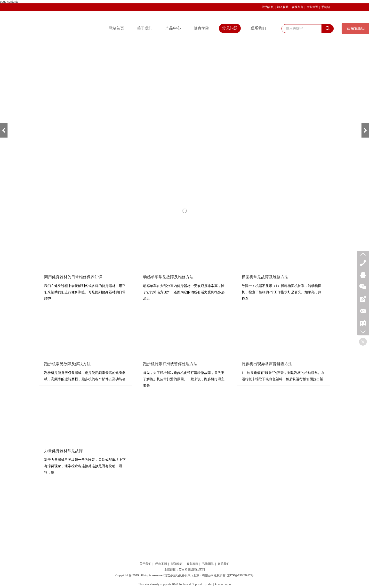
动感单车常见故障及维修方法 (168, 277)
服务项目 (192, 564)
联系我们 (224, 564)
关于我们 (145, 564)
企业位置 (312, 7)
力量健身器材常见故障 (64, 451)
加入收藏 (283, 7)
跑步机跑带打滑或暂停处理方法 (170, 364)
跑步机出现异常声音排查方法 (267, 364)
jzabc (209, 584)
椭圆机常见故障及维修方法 (265, 277)
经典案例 (161, 564)
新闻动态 (177, 564)
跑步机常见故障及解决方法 (67, 364)
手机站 (326, 7)
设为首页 (268, 7)
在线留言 (297, 7)
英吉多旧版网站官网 (192, 570)
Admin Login (223, 584)
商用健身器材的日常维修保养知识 (73, 277)
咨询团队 (208, 564)
